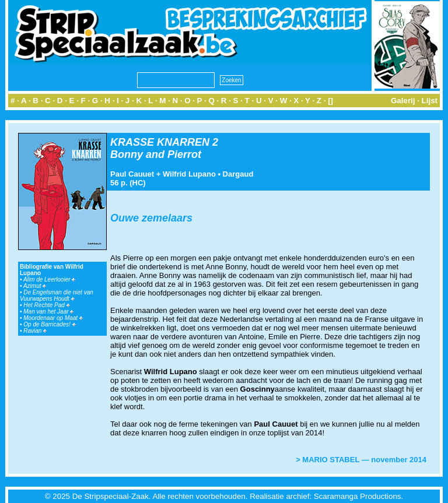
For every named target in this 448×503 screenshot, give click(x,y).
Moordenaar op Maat (53, 318)
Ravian (35, 331)
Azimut (35, 286)
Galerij (403, 101)
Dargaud (238, 174)
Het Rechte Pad (46, 305)
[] (330, 101)
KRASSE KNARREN (160, 142)
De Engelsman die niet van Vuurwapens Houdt (57, 296)
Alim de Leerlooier (49, 279)
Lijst (430, 101)
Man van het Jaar (48, 312)
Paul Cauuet (132, 174)
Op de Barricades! (49, 324)
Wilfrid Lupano (189, 174)
